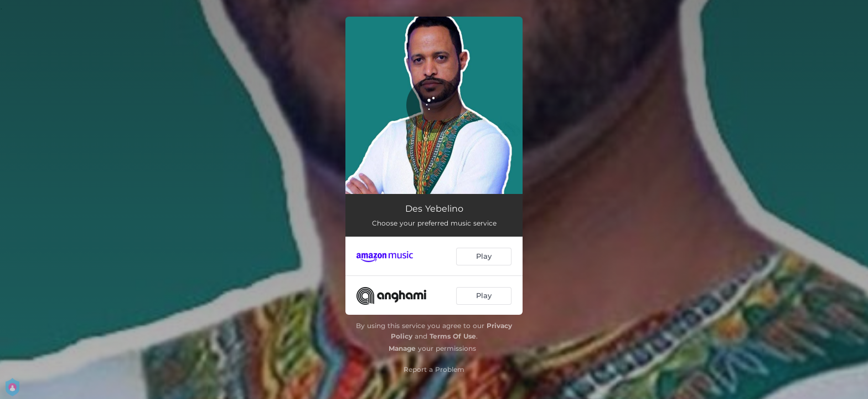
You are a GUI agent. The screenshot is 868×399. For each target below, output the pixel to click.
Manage (402, 348)
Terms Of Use (453, 336)
